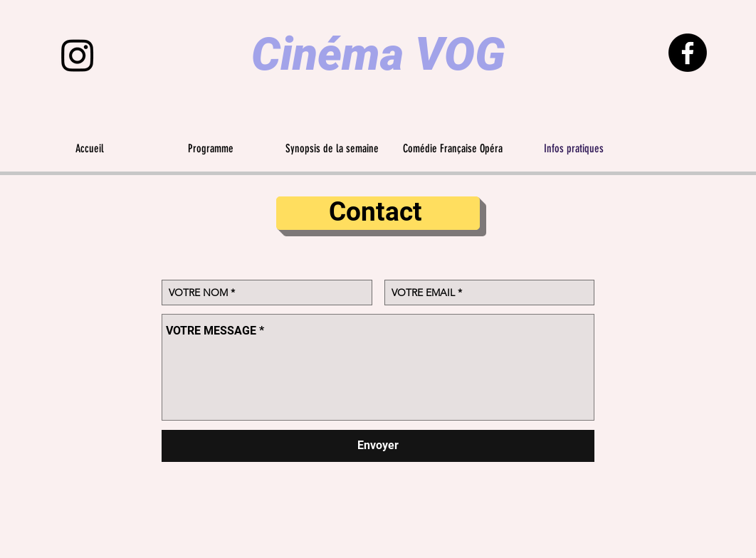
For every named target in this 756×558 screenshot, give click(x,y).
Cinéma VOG (378, 54)
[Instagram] (78, 55)
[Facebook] (688, 53)
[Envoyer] (378, 446)
